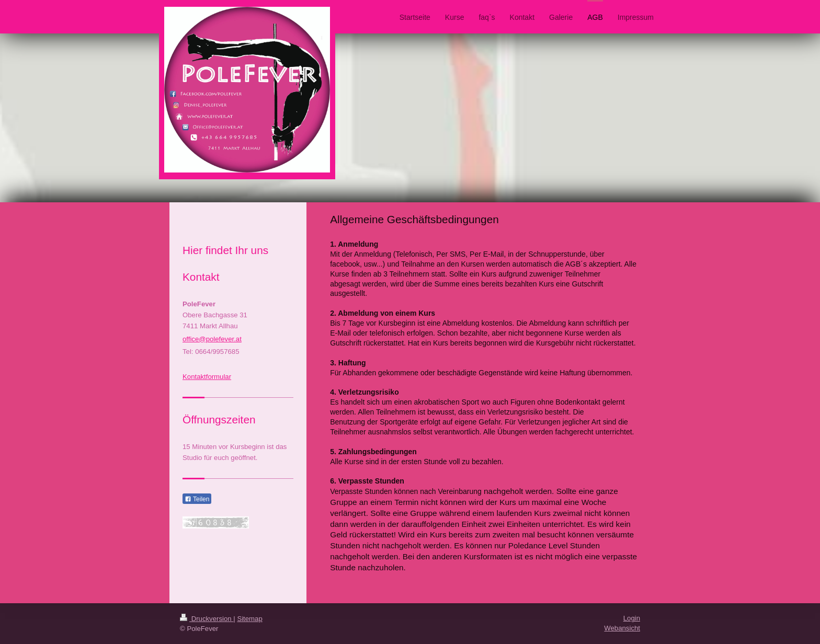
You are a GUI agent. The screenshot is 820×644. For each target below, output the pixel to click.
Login (632, 618)
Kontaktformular (207, 377)
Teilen (197, 499)
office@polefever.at (212, 339)
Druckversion (207, 619)
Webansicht (622, 628)
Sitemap (249, 619)
